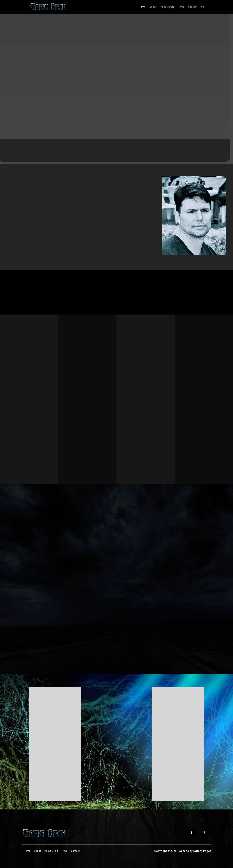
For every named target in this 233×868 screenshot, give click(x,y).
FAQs (181, 7)
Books (153, 7)
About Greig (167, 7)
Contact (193, 7)
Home (142, 7)
